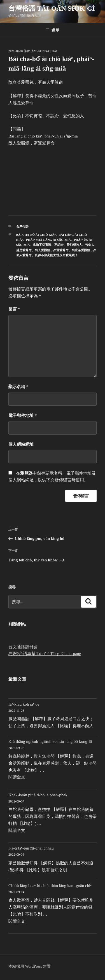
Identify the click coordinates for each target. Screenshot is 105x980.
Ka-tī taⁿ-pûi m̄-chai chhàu (31, 848)
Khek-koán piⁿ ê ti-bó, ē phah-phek (38, 795)
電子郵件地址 (23, 416)
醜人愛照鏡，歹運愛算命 (52, 250)
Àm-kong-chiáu (45, 51)
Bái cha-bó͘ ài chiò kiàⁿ (36, 235)
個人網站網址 (21, 444)
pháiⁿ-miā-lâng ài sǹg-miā (48, 240)
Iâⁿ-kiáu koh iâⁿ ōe (24, 704)
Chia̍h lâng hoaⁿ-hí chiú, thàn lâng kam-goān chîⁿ (50, 886)
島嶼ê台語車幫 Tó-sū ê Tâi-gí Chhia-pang (45, 654)
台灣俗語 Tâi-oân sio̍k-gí (52, 8)
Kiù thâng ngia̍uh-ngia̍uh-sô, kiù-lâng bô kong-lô (50, 741)
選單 (53, 30)
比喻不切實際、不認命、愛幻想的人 (57, 245)
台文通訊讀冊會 (23, 647)
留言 (14, 309)
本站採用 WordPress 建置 (30, 966)
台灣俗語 (22, 227)
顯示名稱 (18, 387)
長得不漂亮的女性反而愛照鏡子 (56, 255)
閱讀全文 (17, 777)
